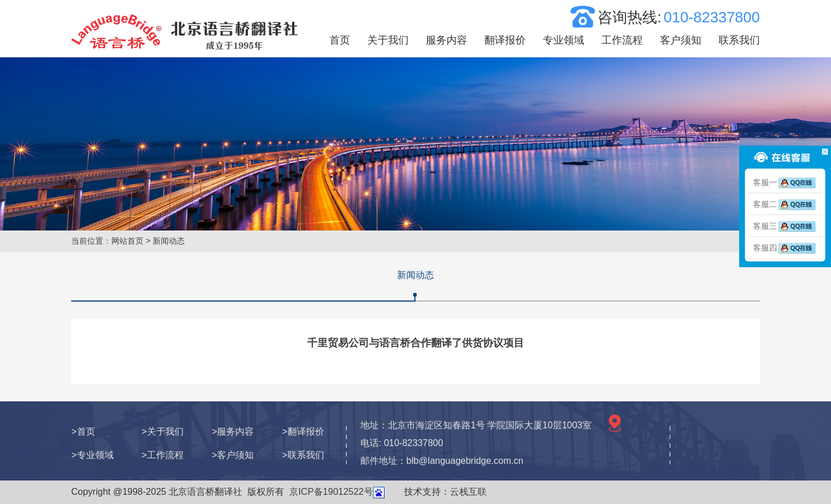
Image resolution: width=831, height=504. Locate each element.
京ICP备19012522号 (331, 492)
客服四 (785, 248)
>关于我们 (163, 431)
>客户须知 (233, 455)
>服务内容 (233, 431)
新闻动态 (416, 275)
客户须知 (681, 40)
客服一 (785, 182)
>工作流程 (163, 455)
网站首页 (127, 241)
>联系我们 (303, 455)
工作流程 (622, 40)
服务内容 (446, 40)
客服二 (785, 204)
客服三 (785, 226)
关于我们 (388, 40)
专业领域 (564, 40)
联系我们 (739, 40)
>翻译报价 (303, 431)
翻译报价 (505, 40)
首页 (340, 40)
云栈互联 (468, 492)
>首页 (83, 431)
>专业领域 (92, 455)
